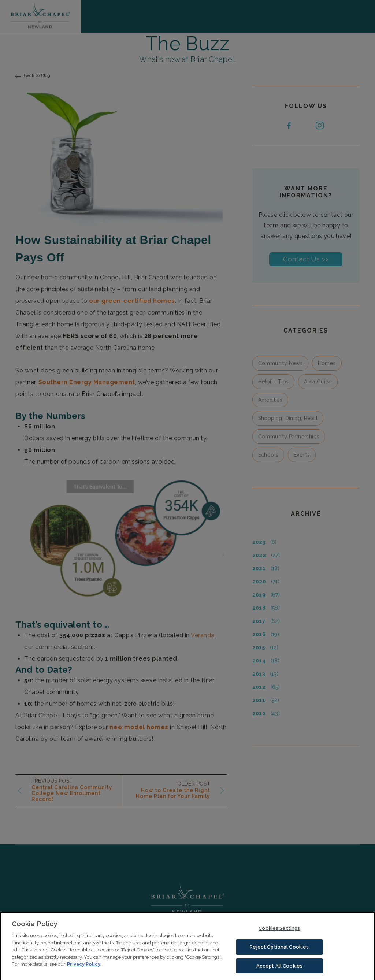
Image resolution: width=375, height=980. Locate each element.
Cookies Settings (279, 933)
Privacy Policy (84, 968)
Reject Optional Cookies (279, 951)
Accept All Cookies (279, 970)
